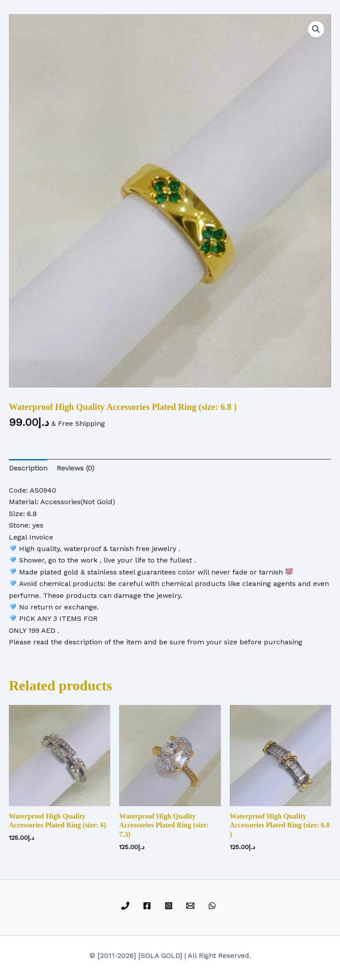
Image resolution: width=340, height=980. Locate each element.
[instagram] (170, 906)
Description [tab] (28, 468)
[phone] (127, 906)
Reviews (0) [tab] (75, 468)
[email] (191, 906)
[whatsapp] (213, 906)
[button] (316, 29)
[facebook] (149, 906)
